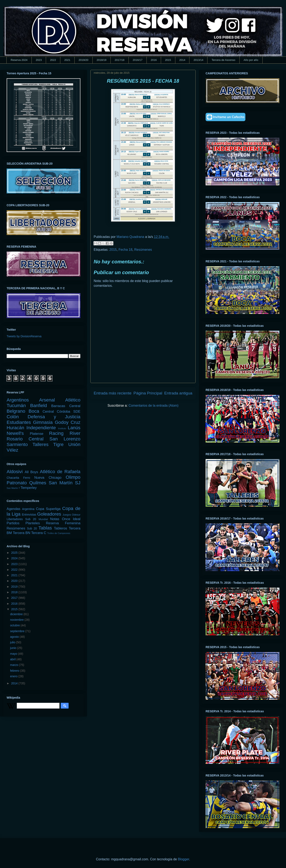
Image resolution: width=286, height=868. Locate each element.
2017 (15, 598)
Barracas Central (66, 406)
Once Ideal (71, 519)
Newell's (15, 433)
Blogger (183, 859)
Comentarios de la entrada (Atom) (153, 406)
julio (13, 642)
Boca (34, 411)
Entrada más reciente (113, 393)
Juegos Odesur (71, 515)
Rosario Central (25, 439)
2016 (154, 60)
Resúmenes (143, 250)
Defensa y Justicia (54, 417)
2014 (182, 60)
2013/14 (198, 60)
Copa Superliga (48, 509)
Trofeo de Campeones (59, 533)
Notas (55, 519)
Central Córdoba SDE (61, 412)
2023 (39, 60)
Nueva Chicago (48, 478)
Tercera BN (22, 533)
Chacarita (13, 478)
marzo (15, 665)
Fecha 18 (125, 250)
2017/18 (119, 60)
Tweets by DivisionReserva (24, 336)
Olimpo (73, 477)
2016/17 (138, 60)
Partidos (13, 523)
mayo (14, 654)
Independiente (41, 428)
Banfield (38, 406)
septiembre (18, 631)
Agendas (13, 509)
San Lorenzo (65, 439)
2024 (15, 558)
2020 (15, 581)
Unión (74, 444)
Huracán (15, 428)
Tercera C (39, 533)
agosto (15, 637)
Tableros (60, 528)
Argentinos (18, 400)
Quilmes (38, 483)
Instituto (62, 428)
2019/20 (83, 60)
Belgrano (16, 411)
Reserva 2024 (19, 60)
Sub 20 (32, 528)
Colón (13, 417)
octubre (15, 625)
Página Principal (148, 393)
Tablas (45, 528)
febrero (15, 671)
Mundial (43, 519)
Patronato (17, 483)
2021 (67, 60)
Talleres (41, 444)
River (75, 433)
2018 (15, 592)
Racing (56, 433)
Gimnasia (43, 422)
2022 (53, 60)
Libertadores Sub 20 (21, 519)
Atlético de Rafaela (60, 472)
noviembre (17, 620)
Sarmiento (17, 444)
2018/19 (101, 60)
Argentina (28, 509)
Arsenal (47, 400)
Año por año (251, 60)
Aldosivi (15, 472)
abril (13, 659)
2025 (15, 553)
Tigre (58, 444)
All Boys (31, 472)
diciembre (17, 614)
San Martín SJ (65, 483)
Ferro (27, 478)
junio (14, 648)
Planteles (33, 523)
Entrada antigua (178, 393)
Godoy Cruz (68, 422)
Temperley (29, 488)
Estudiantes (19, 422)
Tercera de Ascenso (223, 60)
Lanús (74, 428)
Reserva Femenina (63, 523)
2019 (15, 587)
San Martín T (13, 488)
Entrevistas (29, 515)
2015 (168, 60)
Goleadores (49, 514)
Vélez (12, 450)
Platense (37, 434)
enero (14, 676)
